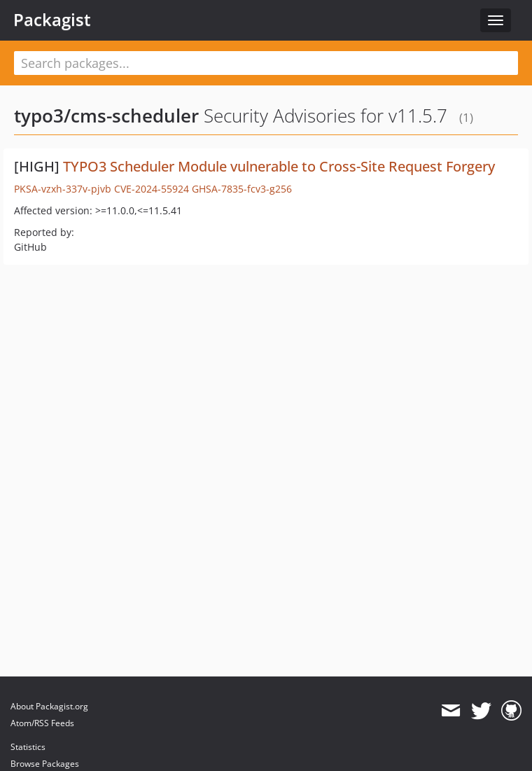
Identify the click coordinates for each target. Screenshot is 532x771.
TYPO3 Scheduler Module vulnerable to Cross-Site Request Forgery (279, 166)
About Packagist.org (49, 706)
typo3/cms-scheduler (106, 116)
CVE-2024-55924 (152, 189)
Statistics (28, 747)
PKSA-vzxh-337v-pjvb (63, 189)
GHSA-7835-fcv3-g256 (242, 189)
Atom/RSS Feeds (42, 723)
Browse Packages (45, 764)
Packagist (52, 20)
